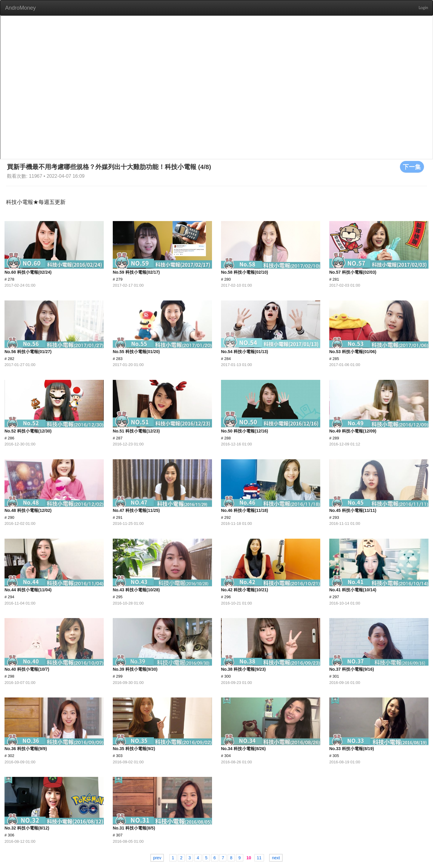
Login (423, 8)
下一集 (412, 167)
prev (157, 858)
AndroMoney (20, 8)
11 (259, 858)
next (276, 858)
